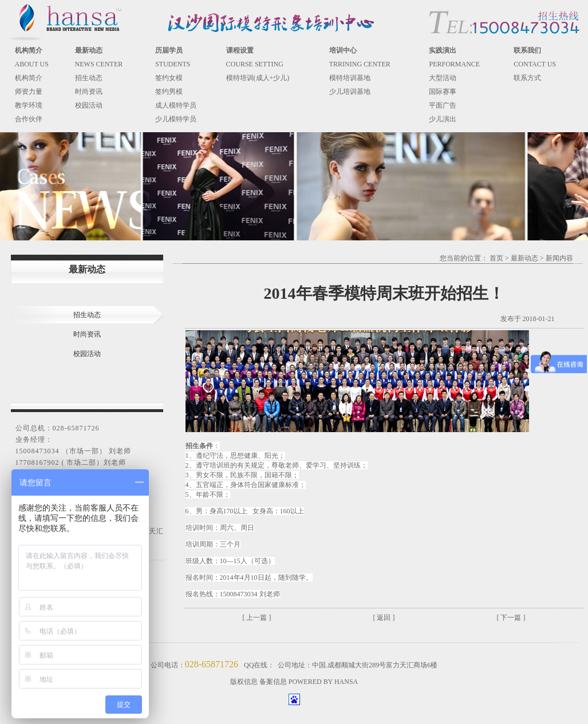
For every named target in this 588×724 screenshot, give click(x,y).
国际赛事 (443, 92)
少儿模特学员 (176, 119)
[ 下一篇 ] (511, 618)
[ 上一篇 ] (257, 618)
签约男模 (169, 92)
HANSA (346, 682)
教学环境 (29, 105)
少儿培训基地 (350, 92)
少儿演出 (443, 119)
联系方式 (527, 78)
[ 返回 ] (384, 618)
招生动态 (89, 78)
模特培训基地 (350, 78)
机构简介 (29, 78)
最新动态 (524, 258)
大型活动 (443, 78)
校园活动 (89, 105)
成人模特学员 (176, 105)
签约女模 (169, 78)
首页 (496, 258)
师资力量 (29, 92)
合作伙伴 (29, 119)
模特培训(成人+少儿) (258, 78)
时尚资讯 (89, 92)
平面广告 (443, 105)
